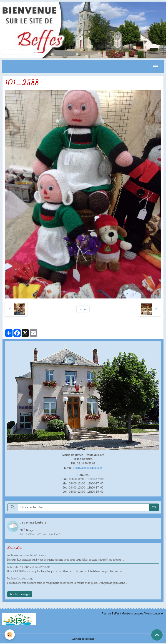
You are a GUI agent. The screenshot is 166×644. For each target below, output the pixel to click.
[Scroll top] (157, 635)
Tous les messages (20, 594)
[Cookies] (10, 635)
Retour (83, 309)
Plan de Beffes (111, 614)
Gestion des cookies (83, 639)
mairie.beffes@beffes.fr (88, 468)
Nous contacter (155, 614)
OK (154, 507)
